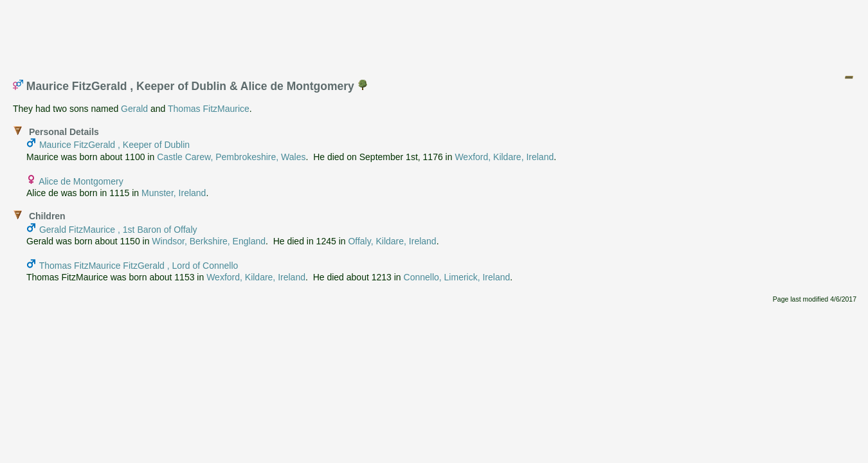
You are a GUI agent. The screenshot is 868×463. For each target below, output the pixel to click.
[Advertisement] (435, 34)
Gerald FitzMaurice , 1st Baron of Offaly (118, 230)
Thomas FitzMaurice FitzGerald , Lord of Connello (139, 266)
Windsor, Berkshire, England (209, 241)
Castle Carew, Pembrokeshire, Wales (231, 157)
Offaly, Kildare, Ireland (392, 241)
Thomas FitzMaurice (209, 109)
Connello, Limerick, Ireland (457, 277)
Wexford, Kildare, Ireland (504, 157)
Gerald (134, 109)
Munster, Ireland (174, 193)
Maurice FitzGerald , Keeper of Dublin (114, 145)
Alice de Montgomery (81, 181)
